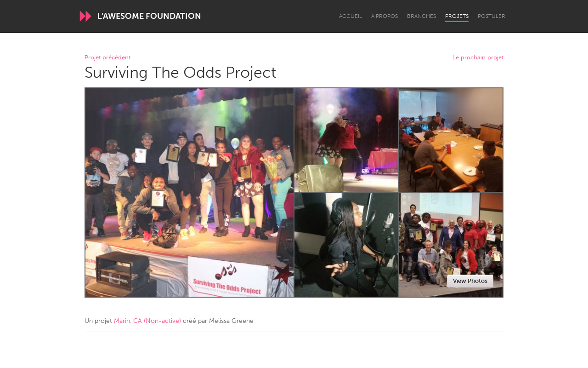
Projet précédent (107, 58)
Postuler (492, 16)
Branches (421, 16)
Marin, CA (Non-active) (147, 321)
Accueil (351, 16)
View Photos (470, 281)
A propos (384, 16)
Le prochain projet (478, 58)
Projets (457, 16)
